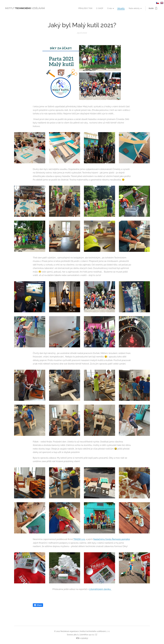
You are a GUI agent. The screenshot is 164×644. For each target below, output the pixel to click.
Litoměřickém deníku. (100, 589)
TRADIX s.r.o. (79, 539)
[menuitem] (82, 8)
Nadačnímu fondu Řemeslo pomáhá (111, 539)
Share (38, 605)
